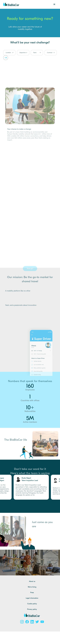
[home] (11, 4)
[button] (54, 4)
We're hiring (32, 587)
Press (32, 593)
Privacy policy (32, 609)
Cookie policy (32, 604)
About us (32, 581)
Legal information (32, 598)
